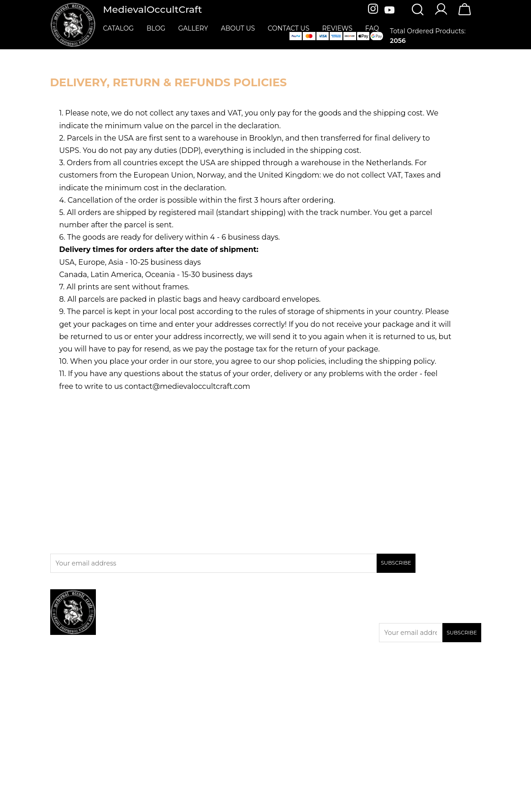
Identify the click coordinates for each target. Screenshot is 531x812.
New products (186, 622)
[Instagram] (374, 10)
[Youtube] (389, 10)
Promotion (181, 610)
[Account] (441, 14)
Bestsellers (181, 634)
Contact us (287, 643)
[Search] (417, 10)
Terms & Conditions (300, 655)
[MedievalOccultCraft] (73, 24)
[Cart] (465, 15)
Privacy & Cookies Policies (310, 631)
